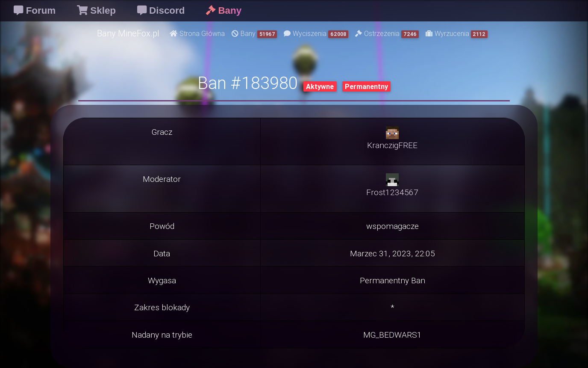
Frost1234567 (392, 192)
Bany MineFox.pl (128, 33)
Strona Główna (197, 33)
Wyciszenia (316, 34)
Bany (254, 34)
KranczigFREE (392, 145)
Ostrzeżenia (387, 34)
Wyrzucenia (457, 34)
